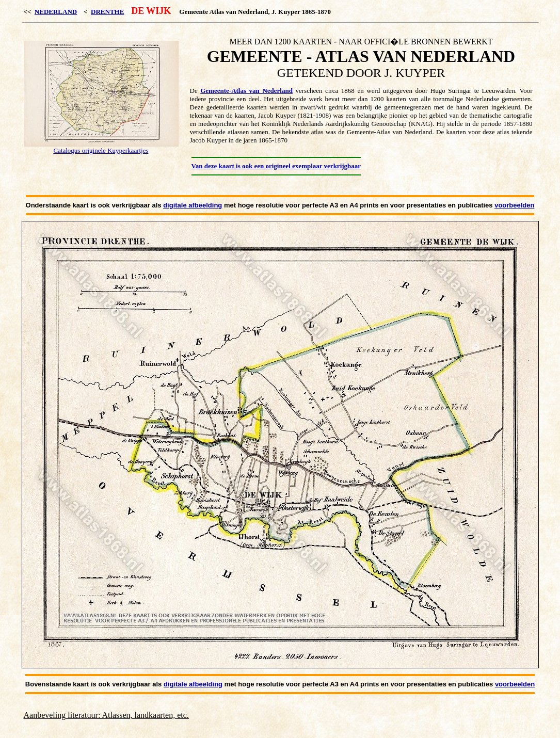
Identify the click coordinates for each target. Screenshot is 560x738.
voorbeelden (514, 205)
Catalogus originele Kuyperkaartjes (101, 150)
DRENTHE (107, 12)
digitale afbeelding (193, 205)
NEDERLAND (56, 12)
